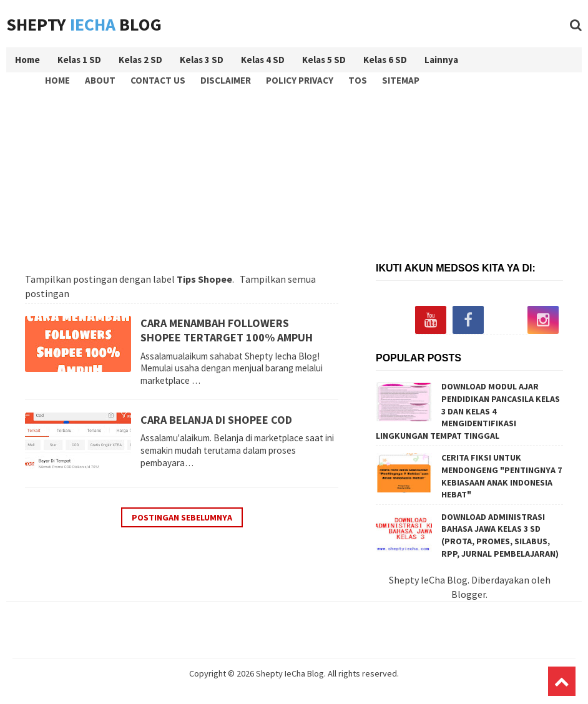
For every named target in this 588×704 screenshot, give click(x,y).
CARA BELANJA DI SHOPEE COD (216, 420)
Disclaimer (226, 80)
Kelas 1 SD (79, 60)
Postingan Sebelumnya (182, 517)
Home (57, 80)
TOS (358, 80)
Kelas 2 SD (140, 60)
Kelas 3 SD (202, 60)
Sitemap (401, 80)
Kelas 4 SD (263, 60)
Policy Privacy (300, 80)
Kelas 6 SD (385, 60)
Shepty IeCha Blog (290, 673)
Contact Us (158, 80)
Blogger (468, 594)
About (100, 80)
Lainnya (441, 60)
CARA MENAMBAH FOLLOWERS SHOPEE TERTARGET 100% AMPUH (227, 330)
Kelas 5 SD (324, 60)
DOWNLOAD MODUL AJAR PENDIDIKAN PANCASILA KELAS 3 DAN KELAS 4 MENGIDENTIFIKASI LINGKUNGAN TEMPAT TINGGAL (468, 411)
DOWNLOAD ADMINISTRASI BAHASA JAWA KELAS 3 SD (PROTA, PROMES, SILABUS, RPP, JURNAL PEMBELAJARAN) (500, 535)
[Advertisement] (297, 172)
